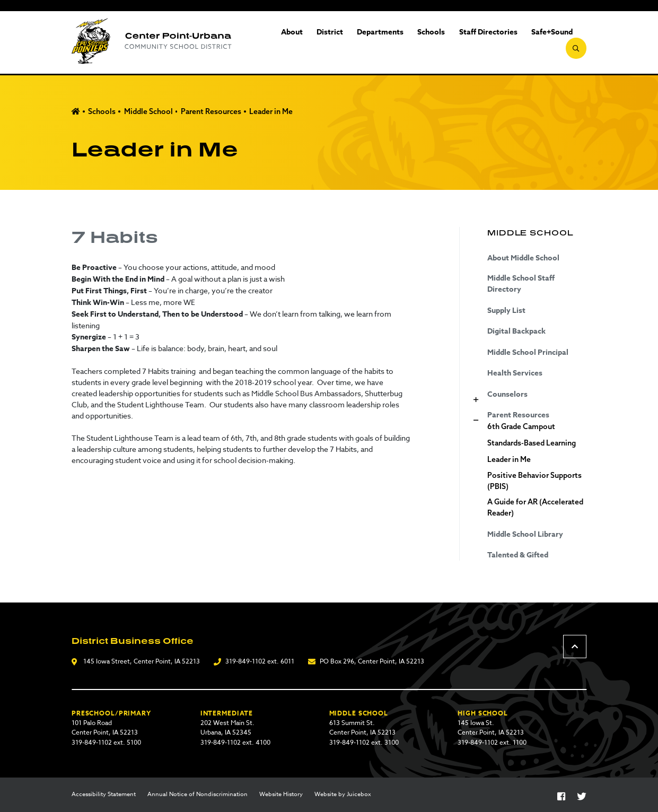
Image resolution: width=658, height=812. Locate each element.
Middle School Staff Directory (521, 284)
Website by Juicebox (343, 794)
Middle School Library (525, 534)
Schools (410, 43)
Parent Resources (211, 111)
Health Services (515, 373)
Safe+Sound (531, 43)
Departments (359, 43)
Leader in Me (271, 111)
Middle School (148, 111)
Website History (281, 794)
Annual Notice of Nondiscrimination (198, 794)
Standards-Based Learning (532, 443)
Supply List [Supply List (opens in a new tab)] (506, 311)
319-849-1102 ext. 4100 (235, 742)
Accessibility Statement (104, 794)
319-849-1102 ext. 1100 (492, 742)
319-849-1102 (245, 661)
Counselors (507, 394)
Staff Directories (467, 43)
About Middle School (523, 258)
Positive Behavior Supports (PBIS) (534, 481)
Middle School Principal (528, 352)
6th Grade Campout (521, 426)
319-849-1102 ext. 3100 (364, 742)
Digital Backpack (516, 331)
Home (76, 112)
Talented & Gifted (518, 555)
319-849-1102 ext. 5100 (106, 742)
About (271, 43)
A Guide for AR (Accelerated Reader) (535, 507)
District (309, 43)
